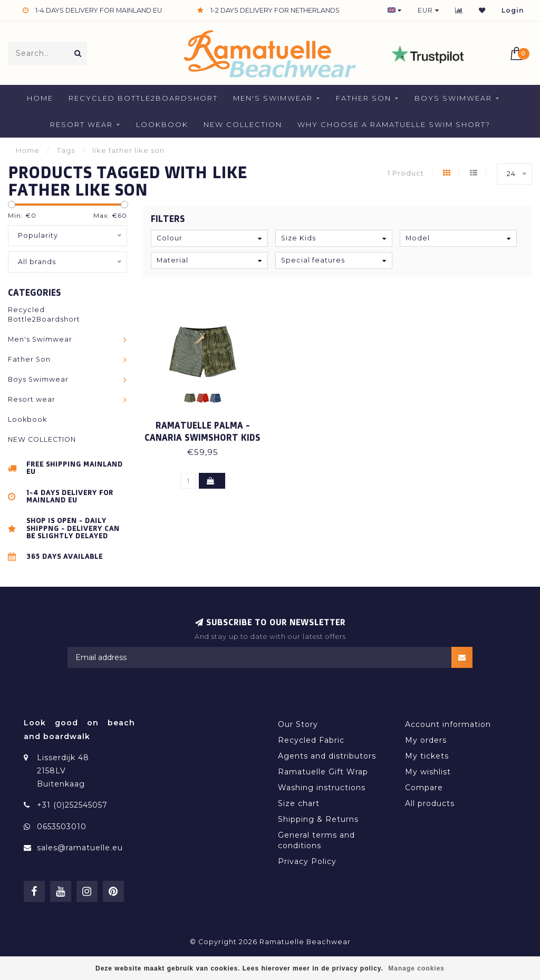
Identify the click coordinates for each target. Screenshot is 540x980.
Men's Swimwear (273, 98)
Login (513, 10)
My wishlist (428, 772)
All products (430, 803)
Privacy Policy (307, 861)
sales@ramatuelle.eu (80, 848)
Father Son (364, 98)
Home (40, 98)
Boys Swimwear (453, 98)
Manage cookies (416, 968)
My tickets (427, 756)
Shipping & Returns (318, 819)
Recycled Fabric (311, 740)
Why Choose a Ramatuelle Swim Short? (394, 124)
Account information (448, 724)
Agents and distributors (327, 756)
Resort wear (81, 124)
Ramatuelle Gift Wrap (323, 772)
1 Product (406, 173)
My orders (426, 740)
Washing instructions (322, 788)
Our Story (298, 724)
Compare (424, 788)
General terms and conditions (316, 840)
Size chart (299, 803)
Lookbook (162, 124)
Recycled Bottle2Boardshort (143, 98)
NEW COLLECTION (243, 124)
